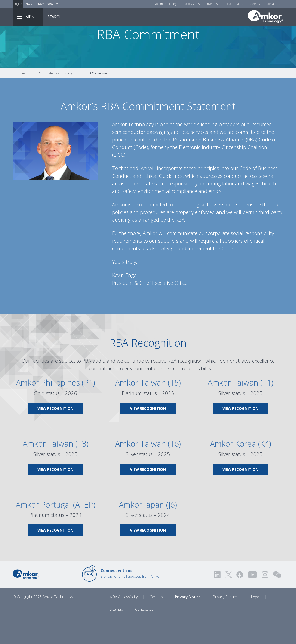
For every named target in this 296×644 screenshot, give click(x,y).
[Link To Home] (265, 17)
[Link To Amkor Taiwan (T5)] (148, 423)
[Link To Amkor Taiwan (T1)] (240, 423)
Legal (255, 623)
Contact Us (273, 4)
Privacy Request (226, 623)
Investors (212, 4)
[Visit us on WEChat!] (277, 600)
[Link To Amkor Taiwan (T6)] (148, 484)
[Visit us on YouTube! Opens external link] (252, 600)
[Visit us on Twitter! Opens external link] (229, 600)
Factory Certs (191, 4)
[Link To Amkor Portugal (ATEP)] (55, 545)
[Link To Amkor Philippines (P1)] (55, 423)
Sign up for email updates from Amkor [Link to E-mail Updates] (131, 599)
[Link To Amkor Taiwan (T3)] (55, 484)
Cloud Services (234, 4)
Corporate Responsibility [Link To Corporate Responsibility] (56, 99)
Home (22, 99)
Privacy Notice (188, 623)
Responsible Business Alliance (209, 165)
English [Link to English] (18, 4)
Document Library (165, 4)
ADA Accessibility (124, 623)
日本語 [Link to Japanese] (40, 4)
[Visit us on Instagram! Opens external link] (265, 600)
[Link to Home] (26, 600)
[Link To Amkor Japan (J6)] (148, 545)
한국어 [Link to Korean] (29, 4)
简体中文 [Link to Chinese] (53, 4)
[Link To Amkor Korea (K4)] (240, 484)
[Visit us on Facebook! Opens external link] (240, 600)
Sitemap (116, 635)
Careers (255, 4)
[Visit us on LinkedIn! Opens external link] (218, 600)
